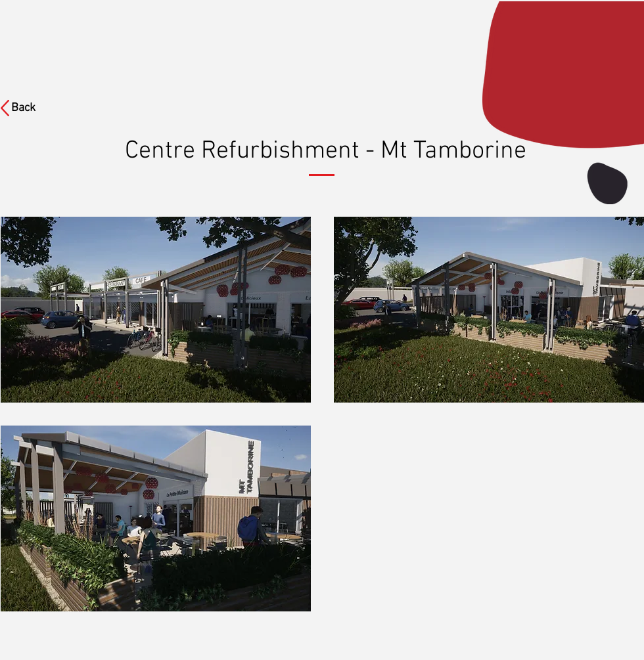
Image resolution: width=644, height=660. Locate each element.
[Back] (31, 108)
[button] (156, 310)
